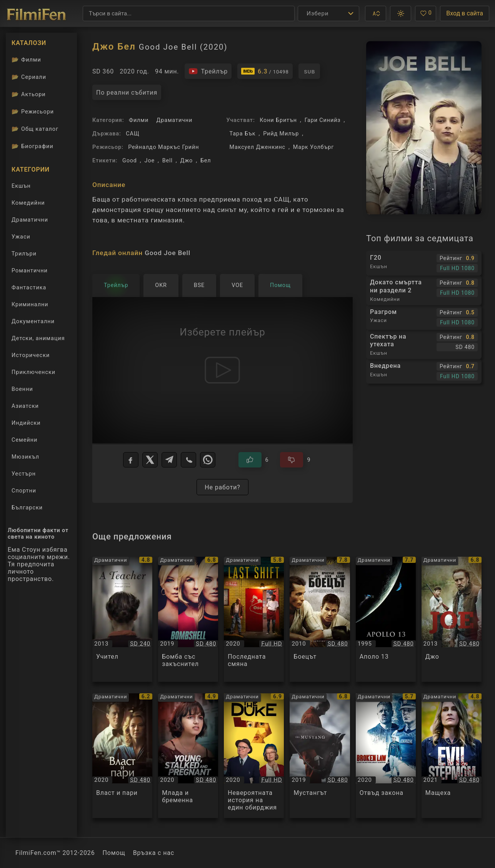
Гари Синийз (323, 120)
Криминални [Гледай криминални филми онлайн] (30, 305)
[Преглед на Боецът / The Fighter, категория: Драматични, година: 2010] (320, 619)
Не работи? (222, 487)
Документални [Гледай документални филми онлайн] (33, 321)
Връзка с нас (154, 853)
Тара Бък (242, 134)
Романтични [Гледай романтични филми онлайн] (30, 271)
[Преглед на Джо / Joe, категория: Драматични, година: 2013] (452, 619)
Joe (150, 161)
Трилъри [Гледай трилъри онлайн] (24, 255)
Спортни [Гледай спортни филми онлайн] (24, 491)
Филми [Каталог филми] (26, 60)
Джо (187, 161)
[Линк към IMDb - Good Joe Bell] (265, 71)
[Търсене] (189, 13)
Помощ (114, 853)
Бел (206, 161)
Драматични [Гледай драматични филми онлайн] (30, 220)
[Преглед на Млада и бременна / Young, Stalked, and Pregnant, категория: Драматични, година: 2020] (188, 756)
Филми (139, 120)
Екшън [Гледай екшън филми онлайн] (21, 186)
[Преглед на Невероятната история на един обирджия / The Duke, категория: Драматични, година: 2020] (254, 756)
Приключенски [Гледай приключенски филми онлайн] (33, 372)
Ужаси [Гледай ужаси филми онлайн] (21, 237)
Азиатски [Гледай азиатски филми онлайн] (25, 406)
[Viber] (188, 460)
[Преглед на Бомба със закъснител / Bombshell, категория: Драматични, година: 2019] (188, 619)
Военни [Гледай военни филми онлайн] (22, 389)
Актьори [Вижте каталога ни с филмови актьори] (29, 94)
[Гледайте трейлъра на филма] (208, 71)
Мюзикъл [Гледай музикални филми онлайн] (25, 457)
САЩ (132, 134)
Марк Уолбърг (313, 147)
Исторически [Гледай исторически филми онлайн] (31, 355)
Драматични (175, 120)
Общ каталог (35, 129)
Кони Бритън (278, 120)
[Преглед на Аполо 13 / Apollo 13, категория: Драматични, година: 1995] (386, 619)
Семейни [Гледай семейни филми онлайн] (24, 440)
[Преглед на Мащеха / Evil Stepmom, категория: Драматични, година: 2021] (452, 756)
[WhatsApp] (208, 460)
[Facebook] (131, 460)
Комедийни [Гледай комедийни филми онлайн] (28, 203)
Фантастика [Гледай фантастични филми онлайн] (29, 288)
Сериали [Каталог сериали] (29, 77)
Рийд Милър (281, 134)
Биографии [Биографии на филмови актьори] (32, 146)
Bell (167, 161)
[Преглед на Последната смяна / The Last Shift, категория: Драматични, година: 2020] (254, 619)
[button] (376, 13)
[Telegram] (169, 460)
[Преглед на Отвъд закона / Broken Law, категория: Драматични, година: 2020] (386, 756)
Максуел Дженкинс (257, 147)
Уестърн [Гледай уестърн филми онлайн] (24, 474)
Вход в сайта (465, 13)
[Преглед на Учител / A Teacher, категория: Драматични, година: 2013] (122, 619)
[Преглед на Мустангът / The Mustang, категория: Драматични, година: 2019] (320, 756)
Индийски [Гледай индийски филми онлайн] (26, 423)
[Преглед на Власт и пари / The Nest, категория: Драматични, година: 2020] (122, 756)
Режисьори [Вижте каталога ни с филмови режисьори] (33, 112)
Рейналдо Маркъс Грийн (163, 147)
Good (130, 161)
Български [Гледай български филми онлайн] (27, 508)
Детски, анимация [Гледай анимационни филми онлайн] (38, 338)
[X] (150, 460)
